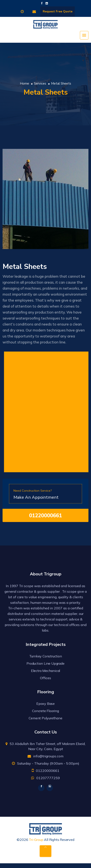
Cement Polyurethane (45, 718)
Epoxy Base (45, 704)
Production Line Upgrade (45, 663)
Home (24, 84)
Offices (45, 678)
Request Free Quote (58, 11)
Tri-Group (36, 840)
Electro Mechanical (45, 671)
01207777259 (48, 778)
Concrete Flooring (45, 711)
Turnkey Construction (46, 656)
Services (40, 84)
